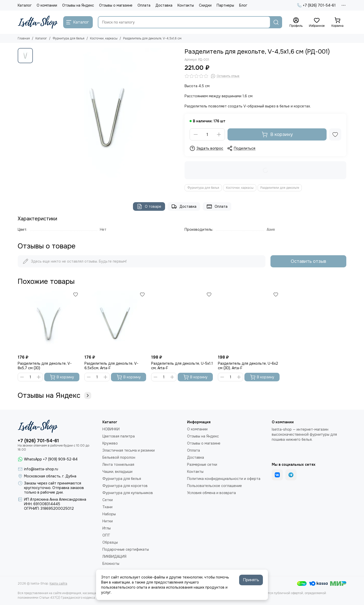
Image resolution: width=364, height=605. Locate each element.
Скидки (205, 5)
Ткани (107, 507)
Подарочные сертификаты (126, 549)
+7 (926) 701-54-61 (316, 5)
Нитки (108, 521)
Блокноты (111, 564)
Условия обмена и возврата (211, 493)
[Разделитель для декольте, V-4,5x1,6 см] (107, 120)
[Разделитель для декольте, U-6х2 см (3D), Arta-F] (249, 321)
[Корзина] (337, 22)
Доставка (164, 5)
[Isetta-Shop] (38, 22)
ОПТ (106, 535)
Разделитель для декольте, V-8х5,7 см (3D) (45, 366)
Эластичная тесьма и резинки (129, 450)
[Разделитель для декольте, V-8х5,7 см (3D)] (49, 321)
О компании (47, 5)
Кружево (110, 443)
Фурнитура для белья (69, 38)
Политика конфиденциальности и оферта (224, 479)
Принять (251, 580)
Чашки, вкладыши (117, 472)
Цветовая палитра (119, 436)
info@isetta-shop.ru (41, 469)
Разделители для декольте (280, 188)
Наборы (109, 514)
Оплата (144, 5)
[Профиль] (296, 22)
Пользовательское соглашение (214, 486)
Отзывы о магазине (116, 5)
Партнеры (225, 5)
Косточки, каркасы (104, 38)
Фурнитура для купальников (128, 493)
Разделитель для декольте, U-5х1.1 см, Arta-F (182, 366)
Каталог (25, 5)
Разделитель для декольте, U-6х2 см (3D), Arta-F (248, 366)
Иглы (107, 528)
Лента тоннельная (118, 464)
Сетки (108, 500)
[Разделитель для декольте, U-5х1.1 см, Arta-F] (182, 321)
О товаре (149, 206)
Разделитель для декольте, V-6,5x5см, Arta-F (111, 366)
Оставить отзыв (308, 261)
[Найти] (276, 22)
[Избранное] (317, 22)
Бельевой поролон (119, 457)
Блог (243, 5)
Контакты (186, 5)
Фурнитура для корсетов (125, 486)
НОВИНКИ (111, 429)
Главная (24, 38)
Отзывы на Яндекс (78, 5)
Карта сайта (58, 584)
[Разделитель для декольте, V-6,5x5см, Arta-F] (115, 321)
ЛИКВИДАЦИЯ (114, 556)
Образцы (110, 542)
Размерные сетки (202, 464)
